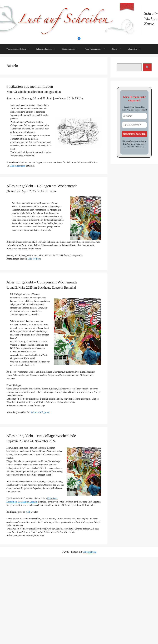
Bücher (118, 49)
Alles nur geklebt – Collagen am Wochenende (42, 186)
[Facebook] (79, 40)
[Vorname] (134, 116)
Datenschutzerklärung (134, 147)
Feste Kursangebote (97, 49)
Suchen (147, 67)
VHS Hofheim (34, 259)
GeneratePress (89, 552)
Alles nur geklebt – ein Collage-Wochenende (41, 436)
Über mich (136, 49)
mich (28, 512)
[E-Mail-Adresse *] (134, 125)
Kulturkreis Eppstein (40, 412)
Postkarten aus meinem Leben (30, 86)
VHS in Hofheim (17, 166)
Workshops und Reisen (20, 49)
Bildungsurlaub (72, 49)
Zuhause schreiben (47, 49)
